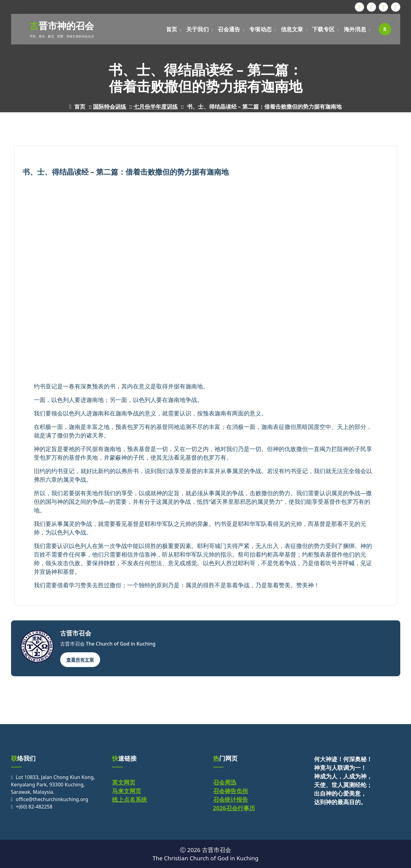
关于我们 (198, 29)
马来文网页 (127, 791)
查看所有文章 (80, 660)
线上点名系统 (130, 799)
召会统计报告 (231, 799)
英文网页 (124, 782)
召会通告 (229, 29)
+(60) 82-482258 (34, 807)
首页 (172, 29)
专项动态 (260, 29)
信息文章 (292, 29)
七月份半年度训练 (156, 106)
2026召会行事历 (234, 808)
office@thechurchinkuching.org (52, 799)
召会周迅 (225, 782)
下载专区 (323, 29)
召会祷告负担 (231, 791)
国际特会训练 (110, 106)
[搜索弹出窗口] (385, 29)
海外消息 (355, 29)
